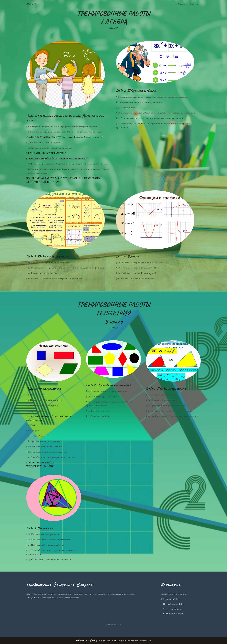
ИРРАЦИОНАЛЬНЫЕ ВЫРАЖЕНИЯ (46, 153)
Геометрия (194, 4)
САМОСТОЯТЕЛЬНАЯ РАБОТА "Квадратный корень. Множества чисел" (65, 137)
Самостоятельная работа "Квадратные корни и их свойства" (57, 158)
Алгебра (181, 4)
